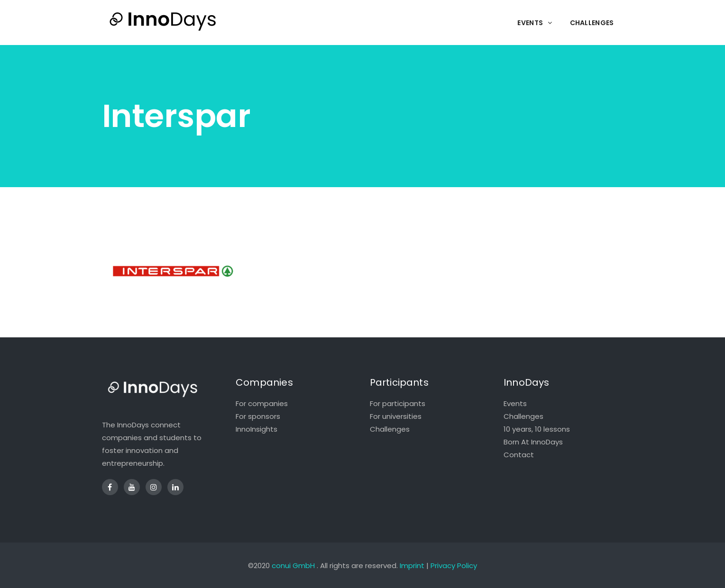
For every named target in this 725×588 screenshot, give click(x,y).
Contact (519, 455)
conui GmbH (293, 565)
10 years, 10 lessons (537, 429)
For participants (398, 403)
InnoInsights (257, 429)
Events (515, 403)
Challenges (390, 429)
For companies (262, 403)
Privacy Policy (454, 565)
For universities (396, 416)
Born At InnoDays (533, 442)
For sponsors (258, 416)
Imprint (412, 565)
